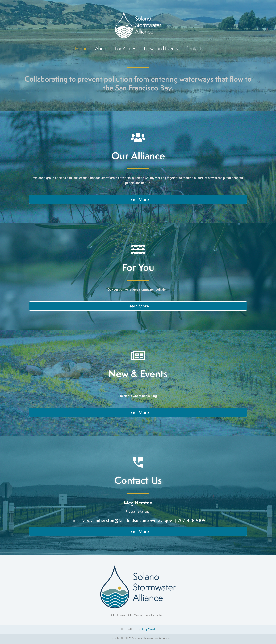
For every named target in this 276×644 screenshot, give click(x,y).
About (101, 48)
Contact (193, 48)
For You (126, 48)
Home (81, 48)
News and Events (161, 48)
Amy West (148, 629)
